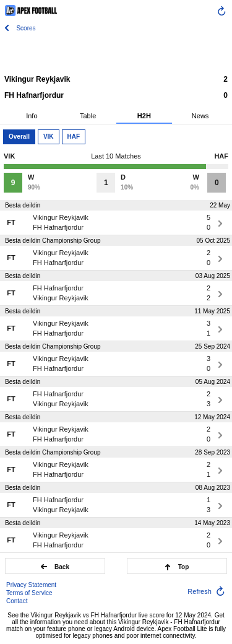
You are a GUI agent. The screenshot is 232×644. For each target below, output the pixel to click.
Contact (17, 601)
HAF (74, 137)
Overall (19, 137)
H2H (144, 116)
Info (32, 116)
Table (88, 116)
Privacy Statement (31, 585)
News (200, 116)
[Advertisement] (116, 53)
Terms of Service (29, 593)
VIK (49, 137)
